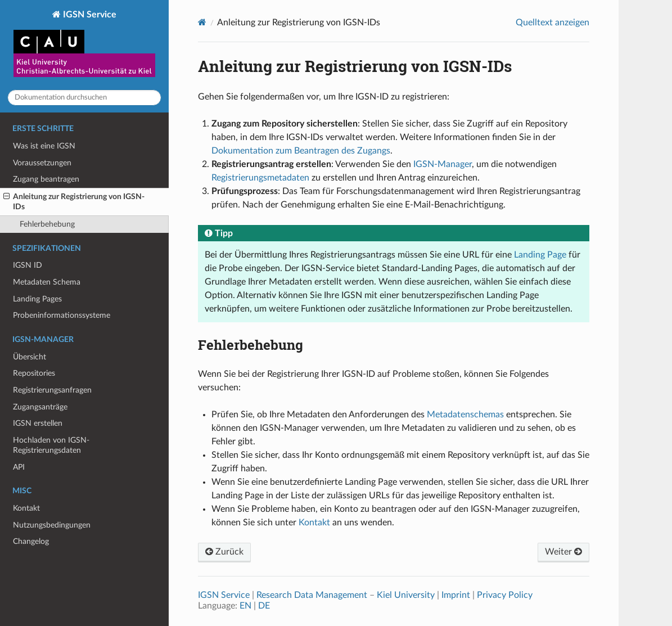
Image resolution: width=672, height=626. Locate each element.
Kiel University (406, 595)
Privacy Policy (505, 595)
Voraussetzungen (42, 163)
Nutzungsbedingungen (52, 525)
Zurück (224, 552)
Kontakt (26, 508)
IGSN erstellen (38, 423)
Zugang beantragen (46, 179)
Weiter (563, 552)
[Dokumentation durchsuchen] (84, 98)
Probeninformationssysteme (62, 315)
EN (245, 606)
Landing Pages (37, 299)
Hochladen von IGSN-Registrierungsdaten (51, 445)
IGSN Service (84, 45)
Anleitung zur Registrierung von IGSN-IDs (74, 201)
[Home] (202, 22)
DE (264, 606)
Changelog (31, 541)
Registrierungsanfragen (52, 390)
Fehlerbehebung (47, 224)
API (19, 467)
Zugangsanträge (40, 407)
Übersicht (30, 357)
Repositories (34, 373)
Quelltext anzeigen (553, 22)
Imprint (456, 595)
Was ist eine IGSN (44, 146)
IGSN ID (28, 265)
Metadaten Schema (47, 282)
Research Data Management (312, 595)
